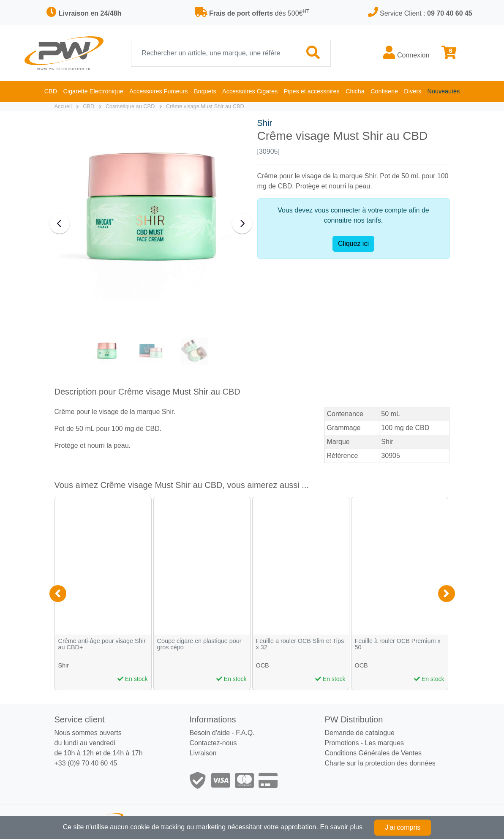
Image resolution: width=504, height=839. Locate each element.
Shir (265, 123)
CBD (89, 106)
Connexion (406, 53)
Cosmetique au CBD (130, 106)
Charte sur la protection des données (380, 763)
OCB (263, 665)
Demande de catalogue (359, 733)
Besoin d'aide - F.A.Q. (222, 733)
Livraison (203, 753)
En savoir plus (341, 827)
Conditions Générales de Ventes (373, 753)
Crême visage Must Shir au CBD (205, 106)
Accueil (63, 106)
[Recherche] (214, 53)
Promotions (342, 743)
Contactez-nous (213, 743)
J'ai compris (403, 827)
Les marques (385, 743)
